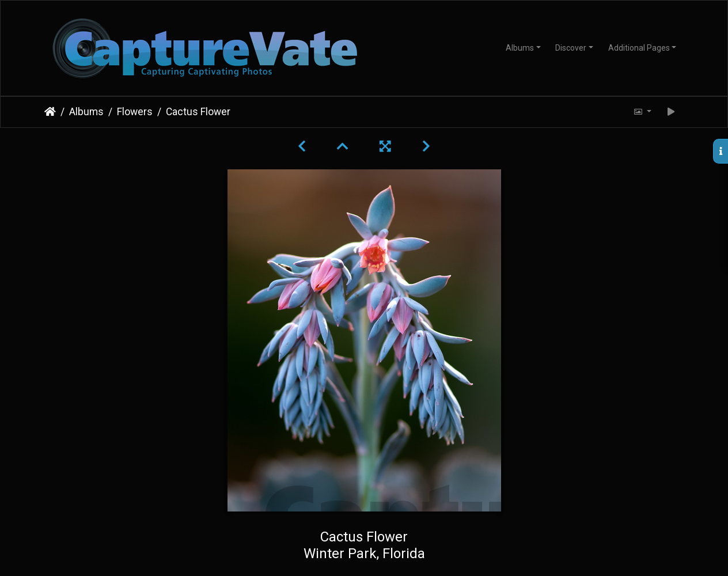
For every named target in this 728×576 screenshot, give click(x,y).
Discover (571, 48)
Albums (520, 48)
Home (50, 112)
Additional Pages (639, 48)
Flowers (135, 112)
